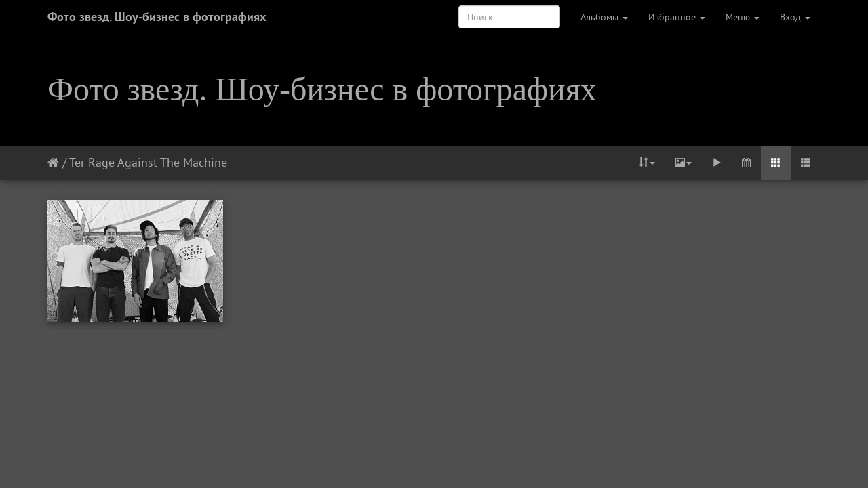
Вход (795, 17)
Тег (77, 162)
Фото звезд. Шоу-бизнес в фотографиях (157, 17)
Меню (743, 17)
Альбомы (604, 17)
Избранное (677, 17)
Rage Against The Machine (158, 162)
